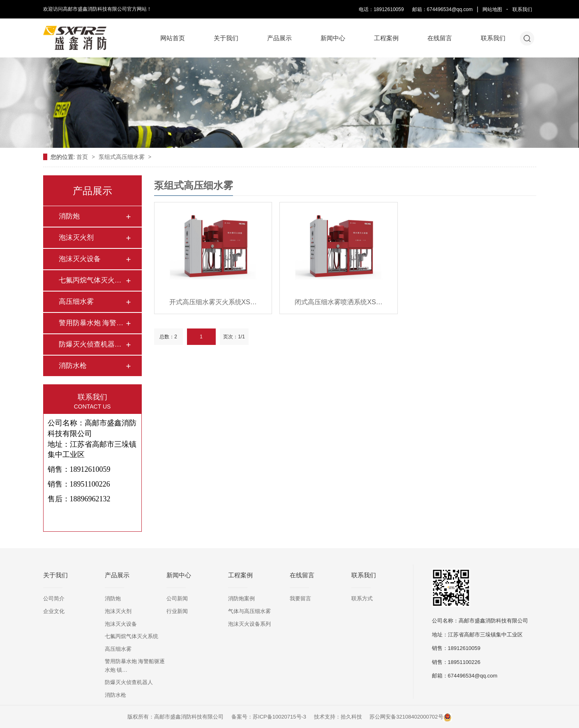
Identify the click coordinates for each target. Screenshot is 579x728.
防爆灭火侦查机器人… (92, 344)
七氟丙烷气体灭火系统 (131, 636)
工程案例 (386, 38)
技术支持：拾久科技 (338, 717)
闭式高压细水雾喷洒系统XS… (338, 302)
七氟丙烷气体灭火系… (92, 280)
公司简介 (54, 598)
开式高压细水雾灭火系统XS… (213, 302)
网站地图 (492, 9)
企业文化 (54, 611)
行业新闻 (177, 611)
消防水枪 (73, 366)
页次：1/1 (234, 337)
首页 (83, 157)
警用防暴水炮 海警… (91, 323)
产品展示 (279, 38)
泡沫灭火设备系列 (249, 624)
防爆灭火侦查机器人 (129, 682)
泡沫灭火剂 (76, 238)
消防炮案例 (241, 598)
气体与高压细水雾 (249, 611)
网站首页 (173, 38)
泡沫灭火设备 (80, 259)
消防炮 (69, 216)
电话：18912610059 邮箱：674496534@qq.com (416, 9)
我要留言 (300, 598)
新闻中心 (333, 38)
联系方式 (362, 598)
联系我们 (522, 9)
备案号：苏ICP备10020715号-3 (269, 717)
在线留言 (440, 38)
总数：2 (168, 337)
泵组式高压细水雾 (122, 157)
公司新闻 (177, 598)
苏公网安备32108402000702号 (410, 717)
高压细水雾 (76, 302)
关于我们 (226, 38)
